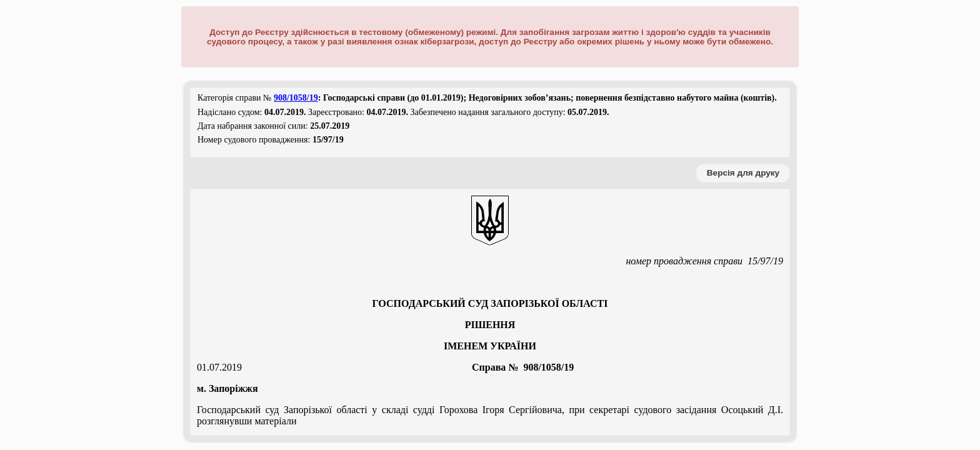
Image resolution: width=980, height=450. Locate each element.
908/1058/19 (296, 98)
